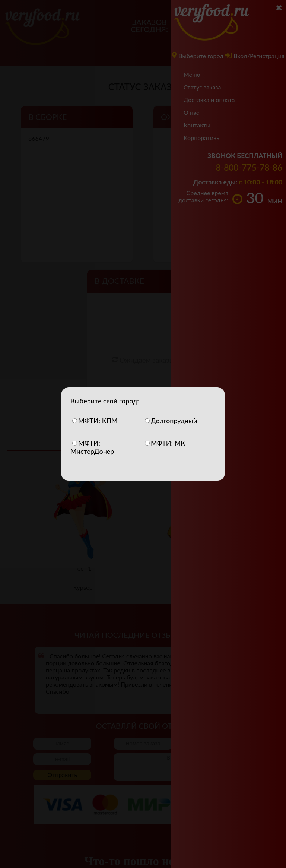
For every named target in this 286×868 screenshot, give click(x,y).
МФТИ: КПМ (95, 421)
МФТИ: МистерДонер (92, 444)
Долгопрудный (171, 421)
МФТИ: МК (165, 443)
